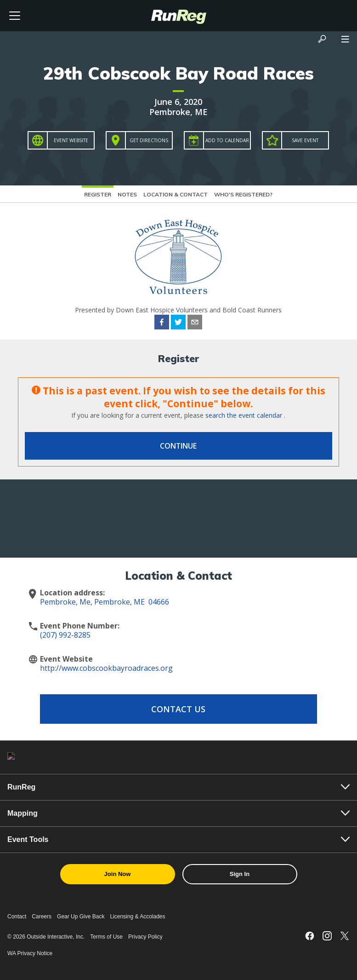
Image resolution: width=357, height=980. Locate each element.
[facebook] (162, 323)
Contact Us (178, 709)
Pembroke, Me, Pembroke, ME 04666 (105, 602)
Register (98, 194)
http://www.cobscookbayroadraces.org (106, 668)
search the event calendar (244, 415)
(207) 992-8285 (65, 635)
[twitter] (178, 323)
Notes (127, 194)
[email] (195, 323)
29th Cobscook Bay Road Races (178, 73)
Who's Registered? (243, 194)
